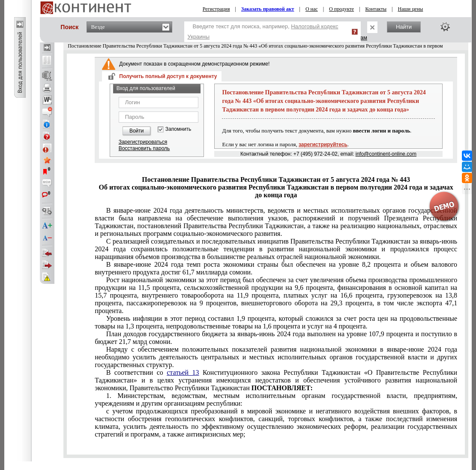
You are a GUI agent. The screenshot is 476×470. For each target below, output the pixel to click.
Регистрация (216, 9)
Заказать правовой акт (268, 9)
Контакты (376, 9)
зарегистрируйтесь (323, 145)
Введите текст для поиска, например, (263, 32)
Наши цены (410, 9)
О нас (312, 9)
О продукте (341, 9)
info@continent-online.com (386, 154)
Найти (404, 27)
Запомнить (178, 129)
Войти (137, 131)
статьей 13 (183, 372)
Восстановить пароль (144, 148)
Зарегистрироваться (143, 142)
